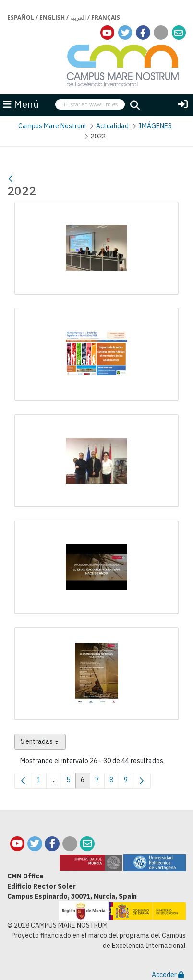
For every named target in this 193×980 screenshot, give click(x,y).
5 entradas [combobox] (43, 743)
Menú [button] (21, 104)
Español (21, 17)
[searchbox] (90, 104)
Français (106, 17)
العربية (78, 17)
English (52, 17)
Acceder (168, 975)
